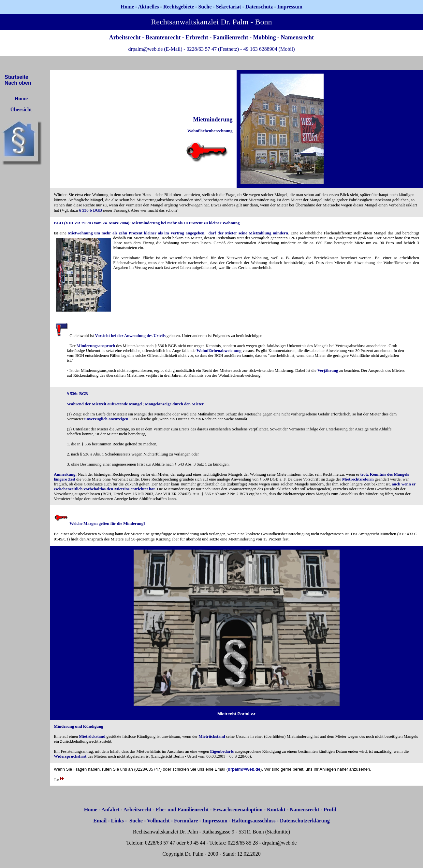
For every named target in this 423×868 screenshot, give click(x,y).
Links (117, 821)
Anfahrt (110, 810)
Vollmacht (158, 821)
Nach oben (18, 83)
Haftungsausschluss (254, 821)
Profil (330, 810)
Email (100, 821)
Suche (205, 7)
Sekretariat (229, 7)
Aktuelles (149, 7)
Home (127, 7)
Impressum (215, 821)
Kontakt (276, 810)
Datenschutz (259, 7)
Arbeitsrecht (138, 810)
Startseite (16, 77)
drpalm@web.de (244, 769)
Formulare (186, 821)
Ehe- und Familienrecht (182, 810)
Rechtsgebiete (179, 7)
